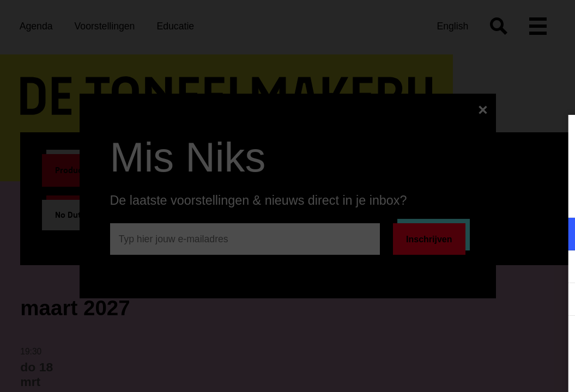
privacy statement (439, 198)
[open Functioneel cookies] (558, 235)
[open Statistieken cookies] (558, 301)
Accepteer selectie (482, 372)
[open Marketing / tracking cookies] (558, 268)
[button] (471, 234)
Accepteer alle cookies (483, 340)
